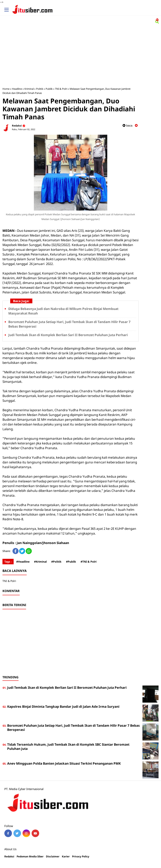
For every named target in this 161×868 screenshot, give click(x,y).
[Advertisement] (80, 56)
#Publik (71, 562)
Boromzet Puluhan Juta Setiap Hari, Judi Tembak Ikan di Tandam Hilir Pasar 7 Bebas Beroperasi (73, 728)
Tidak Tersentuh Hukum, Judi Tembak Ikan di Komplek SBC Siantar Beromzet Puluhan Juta (68, 747)
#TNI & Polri (89, 562)
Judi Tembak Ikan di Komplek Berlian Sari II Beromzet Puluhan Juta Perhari (68, 335)
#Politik (56, 562)
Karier (66, 857)
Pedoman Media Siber (30, 857)
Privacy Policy (81, 857)
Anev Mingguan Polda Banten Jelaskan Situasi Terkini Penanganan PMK (64, 763)
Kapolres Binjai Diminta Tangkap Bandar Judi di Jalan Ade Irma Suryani (63, 706)
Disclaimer (53, 857)
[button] (157, 18)
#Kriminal (40, 562)
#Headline (23, 562)
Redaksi (9, 857)
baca (128, 125)
